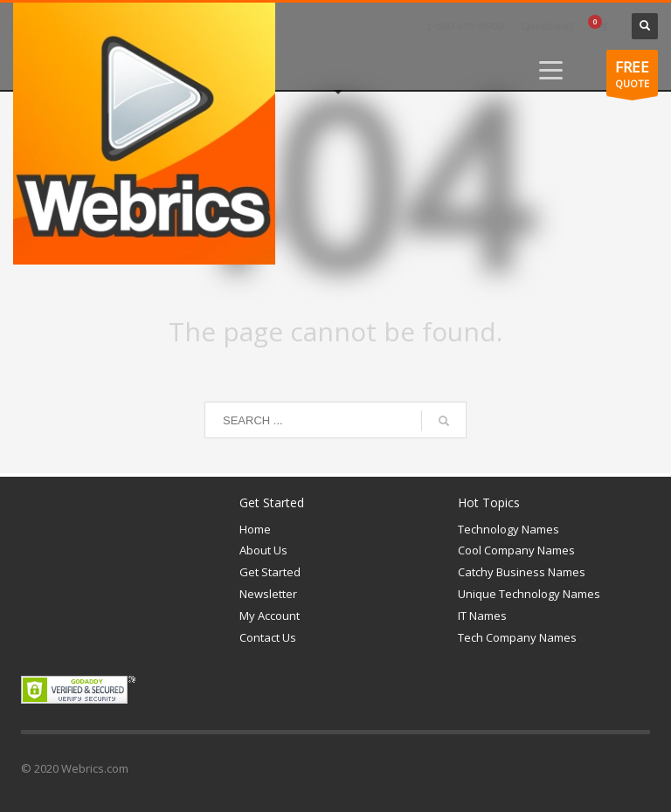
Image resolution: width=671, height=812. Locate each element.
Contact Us (268, 637)
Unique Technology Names (529, 594)
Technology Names (508, 529)
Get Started (270, 572)
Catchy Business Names (522, 572)
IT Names (482, 616)
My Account (270, 616)
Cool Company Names (516, 550)
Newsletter (268, 594)
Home (255, 529)
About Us (263, 550)
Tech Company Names (517, 637)
